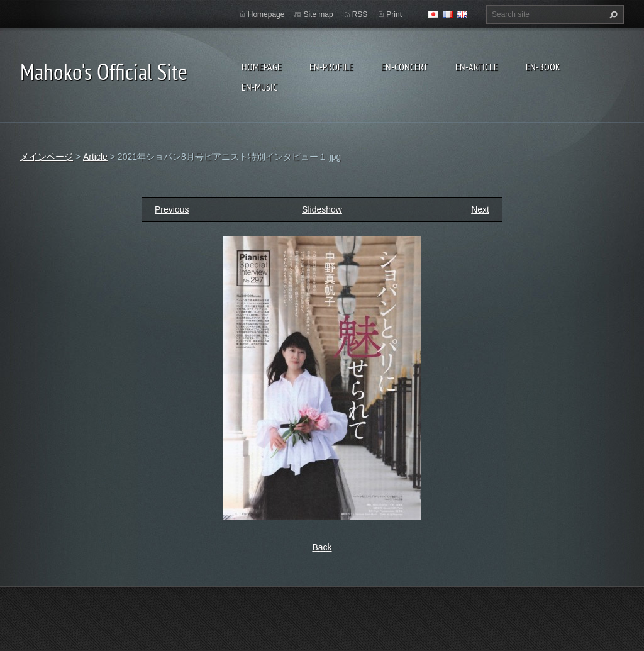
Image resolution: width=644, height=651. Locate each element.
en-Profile (331, 67)
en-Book (543, 67)
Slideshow (322, 209)
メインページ (47, 157)
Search (612, 14)
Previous (172, 209)
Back (322, 547)
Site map (318, 14)
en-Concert (404, 67)
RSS (360, 14)
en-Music (259, 87)
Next (480, 209)
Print (394, 14)
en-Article (477, 67)
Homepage (262, 67)
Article (95, 157)
